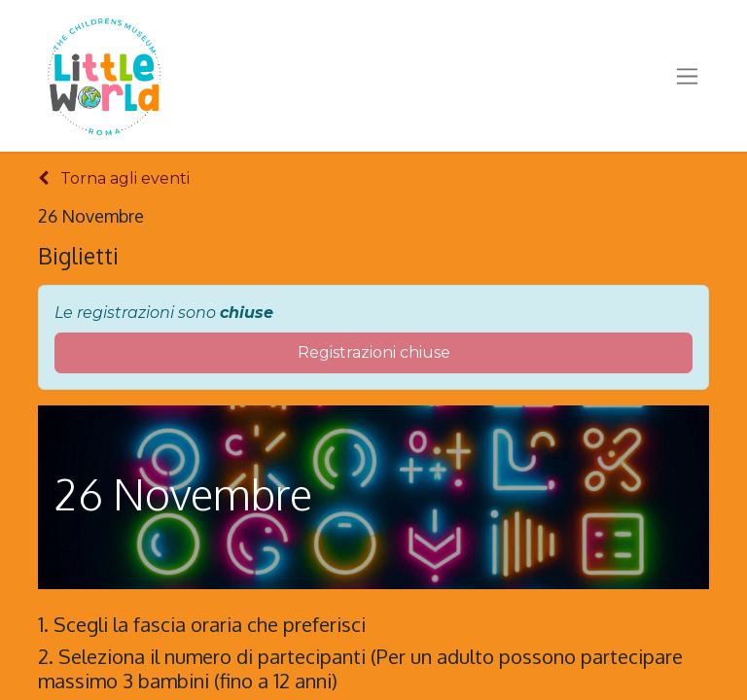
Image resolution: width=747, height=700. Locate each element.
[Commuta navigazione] (687, 76)
